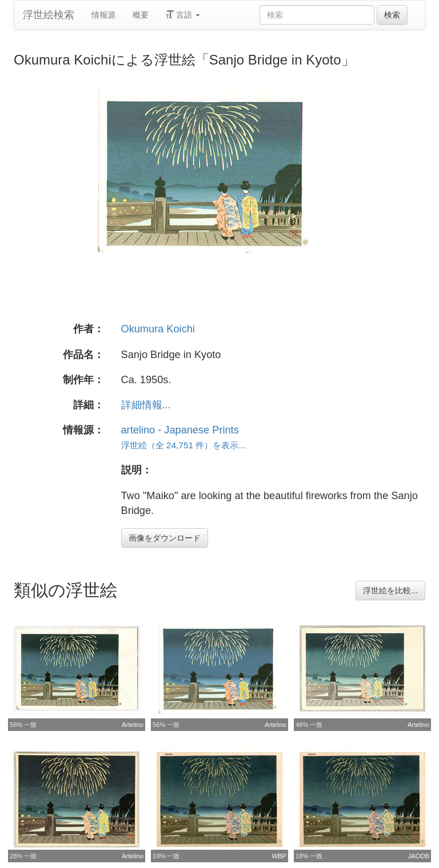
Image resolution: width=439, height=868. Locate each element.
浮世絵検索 (49, 15)
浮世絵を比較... (390, 590)
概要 (141, 15)
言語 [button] (183, 15)
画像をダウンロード (165, 538)
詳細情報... (146, 405)
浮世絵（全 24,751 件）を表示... (184, 445)
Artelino (133, 725)
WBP (279, 856)
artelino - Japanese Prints (180, 430)
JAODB (419, 856)
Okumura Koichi (158, 329)
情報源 (103, 15)
